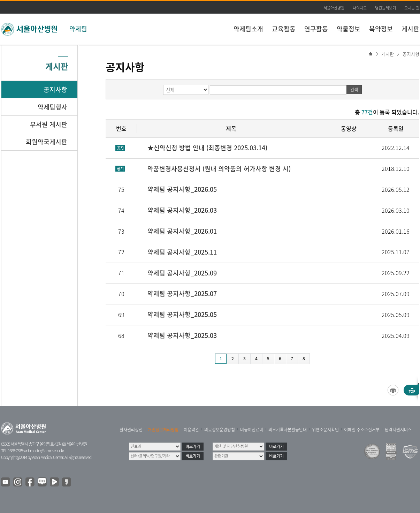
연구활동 (316, 29)
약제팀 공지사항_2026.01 (182, 231)
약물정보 (349, 29)
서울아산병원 (334, 8)
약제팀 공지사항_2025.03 (182, 335)
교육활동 (284, 29)
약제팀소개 (248, 29)
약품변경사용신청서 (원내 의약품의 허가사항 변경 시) (219, 169)
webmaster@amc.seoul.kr (44, 451)
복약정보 (381, 29)
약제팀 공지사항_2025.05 (182, 314)
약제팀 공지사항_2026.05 (182, 189)
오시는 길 (412, 8)
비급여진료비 (252, 430)
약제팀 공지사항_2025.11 (182, 252)
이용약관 (191, 430)
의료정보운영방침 (220, 430)
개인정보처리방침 (163, 430)
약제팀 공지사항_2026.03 (182, 210)
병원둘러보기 (385, 8)
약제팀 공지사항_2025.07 (182, 293)
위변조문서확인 (325, 430)
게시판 (410, 29)
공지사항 (411, 54)
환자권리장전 (131, 430)
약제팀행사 (52, 107)
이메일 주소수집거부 (362, 430)
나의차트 (360, 8)
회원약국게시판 (47, 142)
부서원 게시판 (49, 124)
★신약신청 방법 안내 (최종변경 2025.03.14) (207, 148)
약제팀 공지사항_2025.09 (182, 273)
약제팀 (78, 29)
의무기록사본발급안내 (288, 430)
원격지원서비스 (398, 430)
